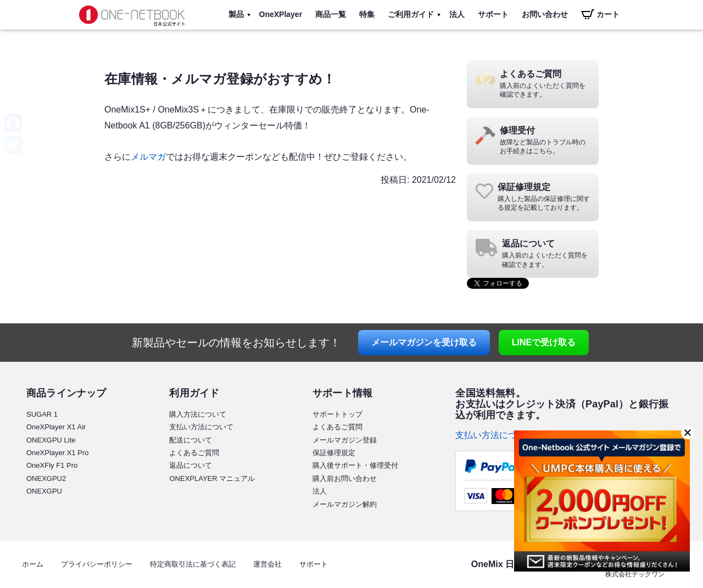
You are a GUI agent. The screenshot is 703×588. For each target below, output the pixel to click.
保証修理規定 (334, 453)
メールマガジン (424, 342)
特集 (367, 14)
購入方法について (198, 414)
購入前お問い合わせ (345, 478)
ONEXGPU (44, 491)
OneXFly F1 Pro (52, 465)
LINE (544, 342)
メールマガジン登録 (345, 440)
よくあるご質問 (194, 453)
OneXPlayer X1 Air (56, 427)
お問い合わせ (545, 14)
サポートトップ (337, 414)
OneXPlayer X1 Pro (57, 453)
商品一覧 (331, 14)
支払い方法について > (499, 435)
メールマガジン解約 (345, 504)
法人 (457, 14)
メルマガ (148, 157)
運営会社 (267, 564)
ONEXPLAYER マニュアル (212, 478)
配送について (191, 440)
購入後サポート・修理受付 (355, 465)
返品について (191, 465)
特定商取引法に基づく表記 (193, 564)
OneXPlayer (281, 14)
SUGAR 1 (42, 414)
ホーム (33, 564)
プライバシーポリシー (97, 564)
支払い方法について (201, 427)
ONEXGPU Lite (51, 440)
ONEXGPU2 (46, 478)
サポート (493, 14)
